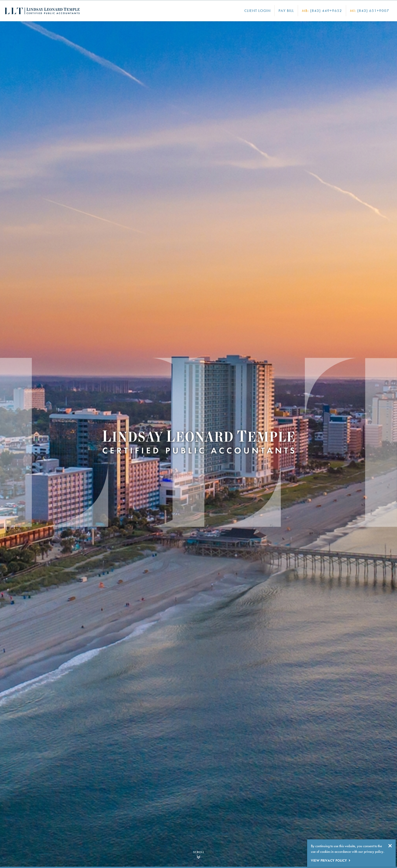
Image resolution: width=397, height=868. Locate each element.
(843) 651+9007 (370, 11)
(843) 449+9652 (322, 11)
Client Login (257, 11)
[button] (5, 444)
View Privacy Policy (329, 861)
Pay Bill (286, 11)
